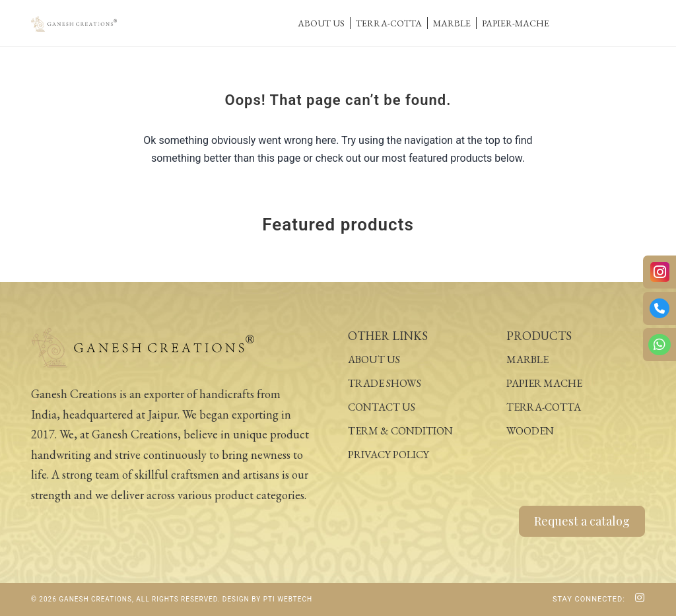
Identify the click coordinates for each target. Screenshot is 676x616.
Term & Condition (400, 431)
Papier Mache (544, 383)
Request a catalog (582, 521)
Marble (452, 23)
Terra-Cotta (389, 23)
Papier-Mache (516, 23)
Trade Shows (385, 383)
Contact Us (382, 407)
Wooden (530, 431)
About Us (321, 23)
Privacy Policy (389, 455)
